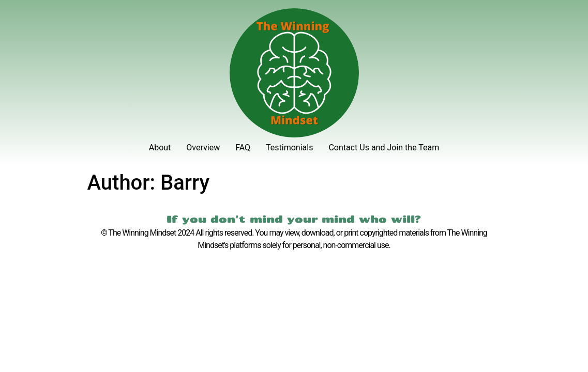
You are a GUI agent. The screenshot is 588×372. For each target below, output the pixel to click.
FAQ (243, 148)
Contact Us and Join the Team (384, 148)
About (160, 148)
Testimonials (289, 148)
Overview (203, 148)
